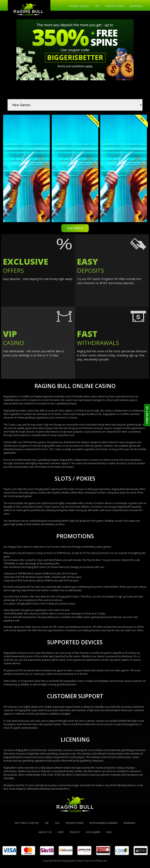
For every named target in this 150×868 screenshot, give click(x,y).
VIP (97, 6)
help (61, 832)
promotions (75, 823)
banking (129, 823)
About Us (45, 832)
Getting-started (27, 823)
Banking (136, 6)
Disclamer (93, 832)
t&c (57, 823)
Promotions (115, 6)
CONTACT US (147, 415)
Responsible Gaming (104, 823)
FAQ (109, 832)
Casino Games (79, 6)
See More (75, 228)
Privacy (75, 832)
